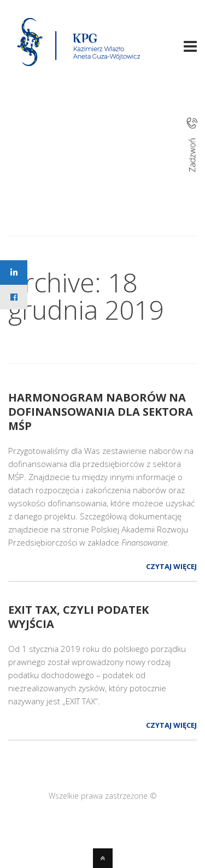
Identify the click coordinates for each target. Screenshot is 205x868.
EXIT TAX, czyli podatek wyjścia (78, 617)
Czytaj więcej (171, 566)
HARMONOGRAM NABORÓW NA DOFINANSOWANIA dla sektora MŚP (101, 412)
